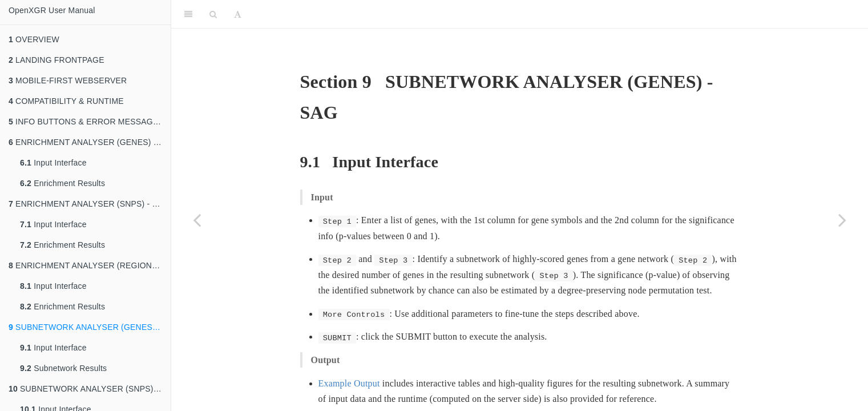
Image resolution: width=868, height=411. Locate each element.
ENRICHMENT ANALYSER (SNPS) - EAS (88, 204)
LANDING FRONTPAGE (56, 60)
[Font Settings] (238, 14)
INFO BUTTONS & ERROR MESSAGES (86, 122)
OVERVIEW (34, 39)
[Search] (213, 14)
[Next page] (842, 220)
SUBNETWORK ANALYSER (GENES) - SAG (90, 327)
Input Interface (53, 163)
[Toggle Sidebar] (188, 14)
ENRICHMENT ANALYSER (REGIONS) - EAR (90, 265)
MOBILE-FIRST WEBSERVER (68, 80)
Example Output (349, 383)
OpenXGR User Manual (52, 10)
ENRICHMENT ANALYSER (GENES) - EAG (90, 142)
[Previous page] (197, 220)
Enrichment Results (62, 183)
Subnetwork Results (63, 368)
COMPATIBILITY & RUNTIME (66, 101)
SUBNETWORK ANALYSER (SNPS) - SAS (90, 389)
